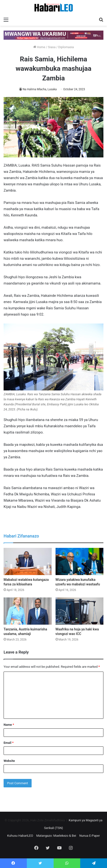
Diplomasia (66, 47)
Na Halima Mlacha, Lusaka (40, 89)
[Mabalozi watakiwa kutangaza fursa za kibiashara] (28, 561)
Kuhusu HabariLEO (20, 836)
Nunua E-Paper (90, 836)
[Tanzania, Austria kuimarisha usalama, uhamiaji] (28, 611)
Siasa (52, 47)
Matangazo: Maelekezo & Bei (56, 836)
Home (39, 47)
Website (9, 761)
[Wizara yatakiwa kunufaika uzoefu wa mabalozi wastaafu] (80, 561)
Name (9, 725)
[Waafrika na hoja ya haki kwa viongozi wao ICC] (80, 611)
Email (9, 743)
